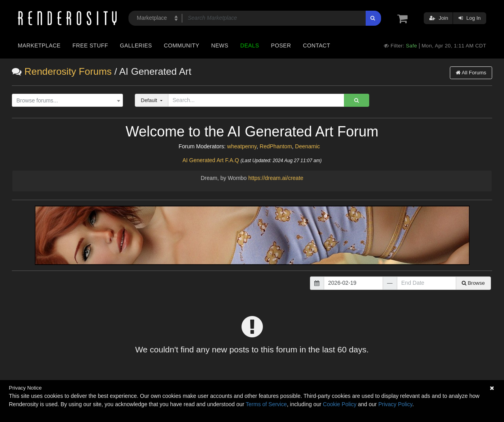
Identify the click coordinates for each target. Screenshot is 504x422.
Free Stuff (90, 45)
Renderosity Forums (68, 71)
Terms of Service (266, 404)
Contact (316, 45)
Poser (281, 45)
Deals (250, 45)
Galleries (136, 45)
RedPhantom (276, 146)
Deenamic (307, 146)
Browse (473, 283)
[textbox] (66, 101)
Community (182, 45)
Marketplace (39, 45)
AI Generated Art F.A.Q (210, 160)
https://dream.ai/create (276, 178)
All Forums (471, 73)
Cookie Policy (340, 404)
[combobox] (67, 100)
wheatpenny (242, 146)
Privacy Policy (395, 404)
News (220, 45)
